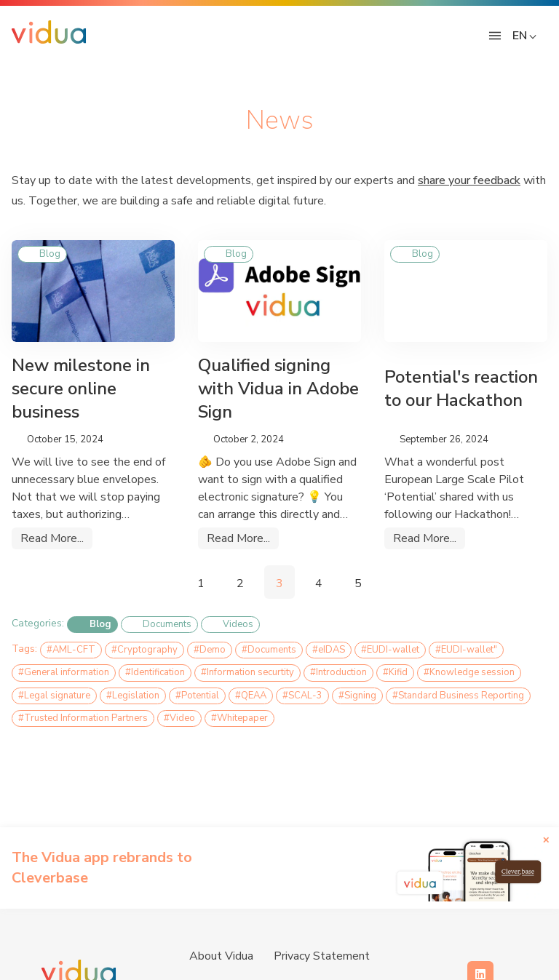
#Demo (210, 650)
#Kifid (395, 672)
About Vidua (221, 956)
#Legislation (133, 696)
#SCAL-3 (302, 696)
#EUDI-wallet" (466, 650)
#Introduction (338, 672)
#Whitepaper (239, 718)
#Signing (357, 696)
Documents (159, 625)
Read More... (52, 538)
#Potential (197, 696)
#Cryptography (144, 650)
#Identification (155, 672)
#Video (179, 718)
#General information (64, 672)
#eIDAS (329, 650)
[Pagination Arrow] (162, 582)
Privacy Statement (322, 956)
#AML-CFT (71, 650)
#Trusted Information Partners (83, 718)
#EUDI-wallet (390, 650)
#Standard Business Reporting (458, 696)
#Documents (269, 650)
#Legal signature (54, 696)
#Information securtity (247, 672)
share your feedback (469, 180)
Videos (230, 625)
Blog (92, 625)
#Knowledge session (469, 672)
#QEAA (251, 696)
